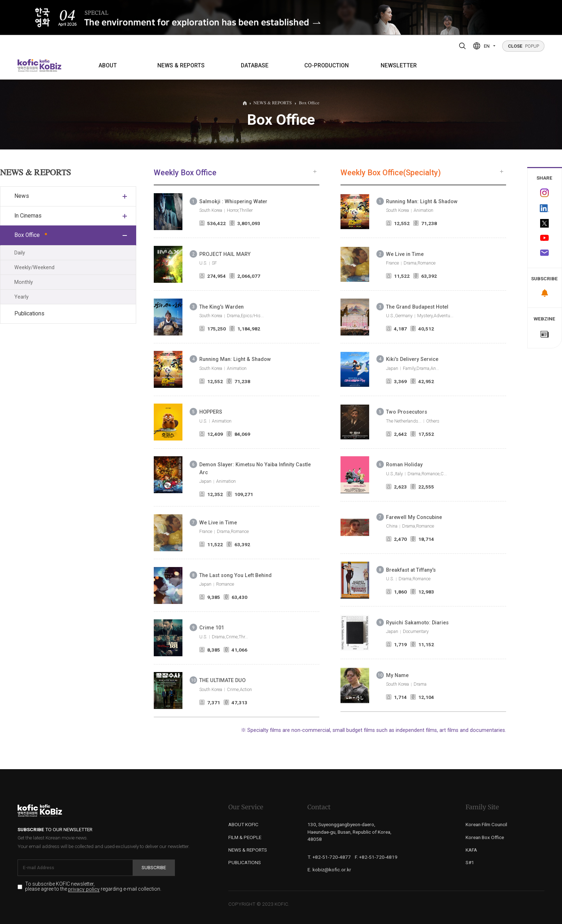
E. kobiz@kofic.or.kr (329, 870)
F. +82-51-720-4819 (376, 857)
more (315, 172)
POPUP (523, 46)
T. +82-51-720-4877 (329, 857)
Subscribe (154, 867)
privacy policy (84, 889)
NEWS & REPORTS (181, 66)
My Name (397, 675)
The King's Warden (222, 307)
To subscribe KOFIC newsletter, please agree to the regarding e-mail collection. (93, 887)
